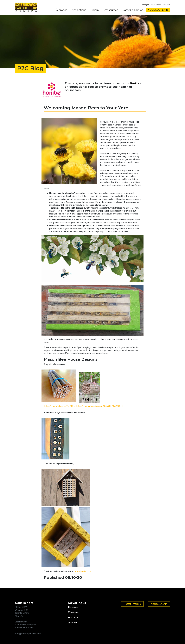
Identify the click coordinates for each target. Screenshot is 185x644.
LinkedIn (73, 623)
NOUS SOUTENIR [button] (158, 10)
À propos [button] (62, 10)
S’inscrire (166, 5)
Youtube (73, 617)
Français (146, 5)
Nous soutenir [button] (159, 604)
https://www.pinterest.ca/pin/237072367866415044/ (100, 406)
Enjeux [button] (95, 10)
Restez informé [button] (132, 604)
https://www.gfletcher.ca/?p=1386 (60, 406)
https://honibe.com (82, 571)
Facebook (73, 607)
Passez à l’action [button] (133, 10)
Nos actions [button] (79, 10)
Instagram (74, 612)
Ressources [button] (111, 10)
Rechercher (156, 5)
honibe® (131, 83)
